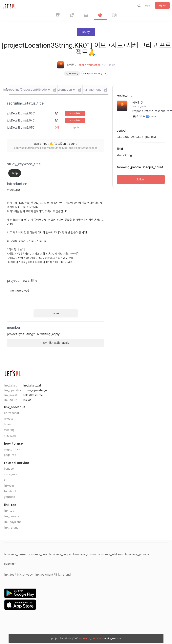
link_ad (27, 400)
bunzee (9, 469)
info (6, 90)
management (92, 90)
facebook (10, 491)
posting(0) (16, 90)
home (8, 424)
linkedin (9, 486)
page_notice (12, 449)
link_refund (11, 528)
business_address (110, 554)
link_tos (9, 511)
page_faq (10, 455)
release (9, 419)
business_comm (84, 554)
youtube (9, 497)
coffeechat (12, 413)
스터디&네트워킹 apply (56, 343)
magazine (10, 436)
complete (75, 113)
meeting (9, 430)
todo (45, 90)
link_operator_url (38, 390)
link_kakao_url (32, 385)
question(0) (32, 90)
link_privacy (12, 516)
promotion (66, 90)
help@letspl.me (33, 395)
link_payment (13, 522)
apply (76, 128)
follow (141, 179)
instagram (10, 474)
